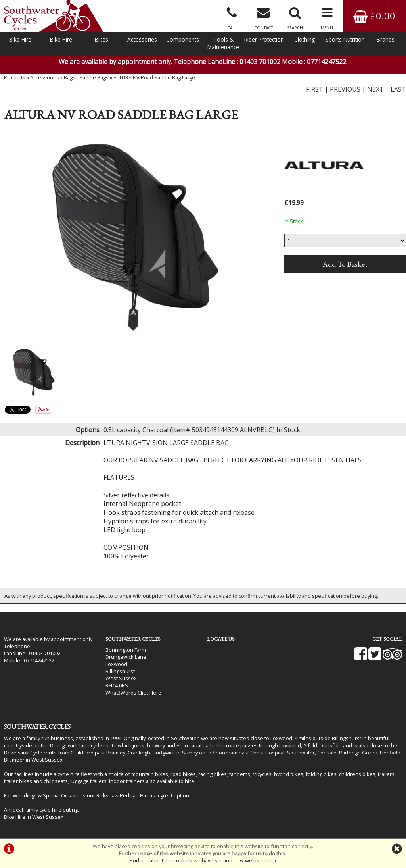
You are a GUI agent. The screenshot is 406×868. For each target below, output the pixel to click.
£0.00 (374, 16)
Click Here (149, 693)
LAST (398, 89)
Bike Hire (20, 39)
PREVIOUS (345, 89)
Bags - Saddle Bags (86, 77)
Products (15, 77)
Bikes (101, 39)
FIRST (315, 89)
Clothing (304, 39)
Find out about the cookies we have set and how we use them (203, 860)
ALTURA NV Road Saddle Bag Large (154, 77)
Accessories (142, 39)
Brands (386, 39)
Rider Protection (264, 39)
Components (183, 39)
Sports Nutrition (345, 39)
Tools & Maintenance (223, 43)
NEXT (375, 89)
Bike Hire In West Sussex (34, 817)
